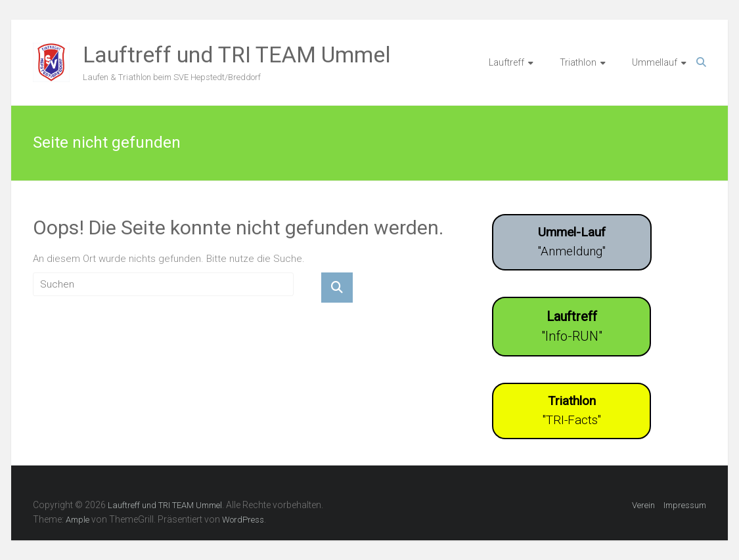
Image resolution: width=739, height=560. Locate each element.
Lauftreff (506, 62)
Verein (643, 505)
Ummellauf (655, 62)
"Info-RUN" (572, 326)
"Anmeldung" (572, 242)
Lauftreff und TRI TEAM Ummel (237, 54)
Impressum (685, 505)
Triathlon (578, 62)
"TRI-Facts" (572, 410)
